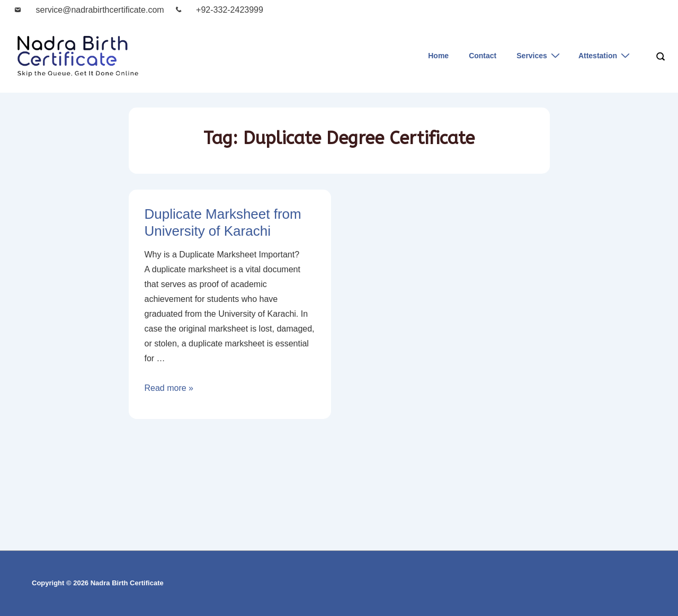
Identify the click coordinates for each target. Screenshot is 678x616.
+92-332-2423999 (230, 10)
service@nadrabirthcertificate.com (100, 10)
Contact (483, 56)
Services (539, 55)
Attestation (605, 55)
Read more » (169, 388)
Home (438, 56)
